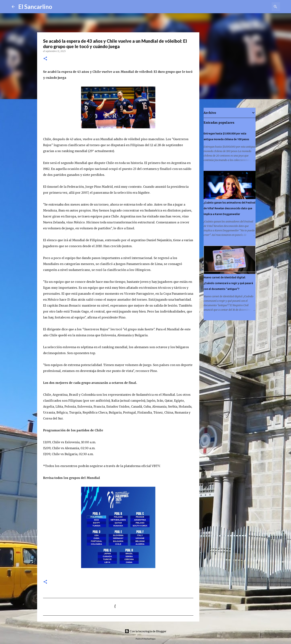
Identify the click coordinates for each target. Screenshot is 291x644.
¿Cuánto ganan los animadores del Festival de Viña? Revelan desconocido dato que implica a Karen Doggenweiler (229, 208)
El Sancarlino (35, 7)
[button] (45, 59)
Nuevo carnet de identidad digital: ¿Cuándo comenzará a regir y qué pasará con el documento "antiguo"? (228, 283)
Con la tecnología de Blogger (146, 631)
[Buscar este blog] (261, 7)
